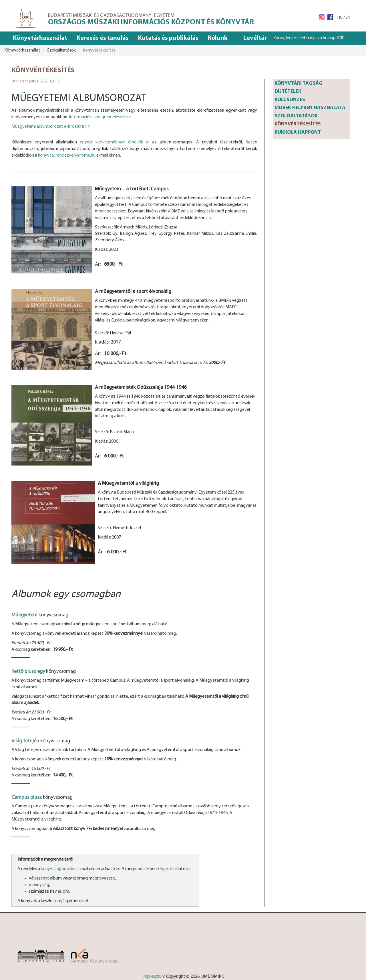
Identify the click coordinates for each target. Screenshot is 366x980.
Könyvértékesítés (298, 124)
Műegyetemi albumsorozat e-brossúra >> (51, 127)
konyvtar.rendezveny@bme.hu (67, 155)
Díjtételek (288, 91)
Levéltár (255, 38)
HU (340, 18)
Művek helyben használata (310, 108)
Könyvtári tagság (299, 83)
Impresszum (154, 977)
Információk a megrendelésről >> (100, 117)
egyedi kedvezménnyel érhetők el (114, 142)
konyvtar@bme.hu (58, 869)
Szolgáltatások (296, 116)
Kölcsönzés (290, 100)
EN (348, 18)
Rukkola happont (298, 132)
